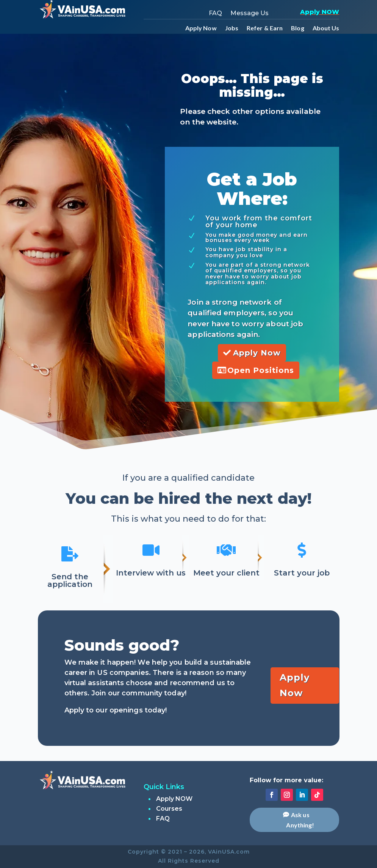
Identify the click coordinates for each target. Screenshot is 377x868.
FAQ (215, 14)
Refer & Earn (265, 28)
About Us (326, 28)
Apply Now (201, 28)
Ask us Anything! (300, 820)
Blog (297, 28)
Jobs (232, 28)
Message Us (250, 14)
